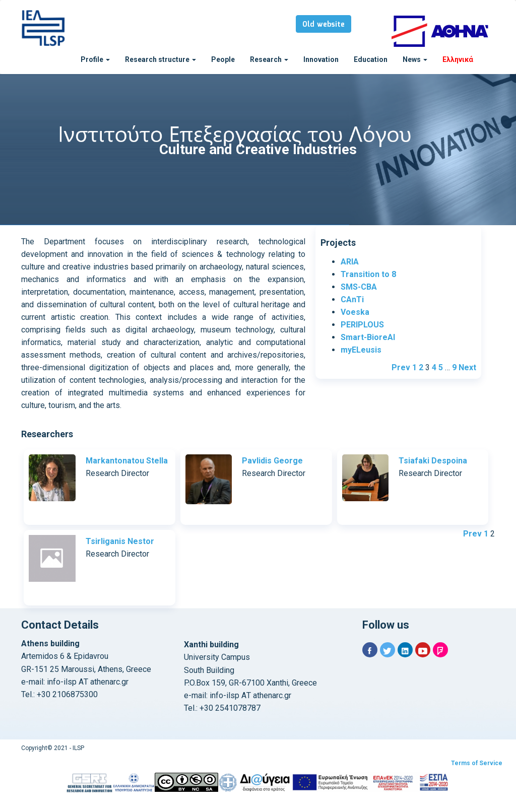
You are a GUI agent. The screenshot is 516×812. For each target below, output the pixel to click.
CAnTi (352, 299)
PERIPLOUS (362, 325)
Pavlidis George (272, 461)
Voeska (355, 312)
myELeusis (361, 350)
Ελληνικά (458, 59)
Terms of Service (477, 763)
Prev (401, 367)
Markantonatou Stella (127, 461)
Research (269, 59)
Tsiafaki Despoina (433, 461)
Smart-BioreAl (368, 337)
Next (467, 367)
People (223, 59)
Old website (324, 25)
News (415, 59)
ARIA (350, 262)
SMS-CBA (359, 287)
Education (371, 59)
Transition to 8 (368, 274)
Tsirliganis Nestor (120, 541)
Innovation (321, 59)
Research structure (160, 59)
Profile (95, 59)
